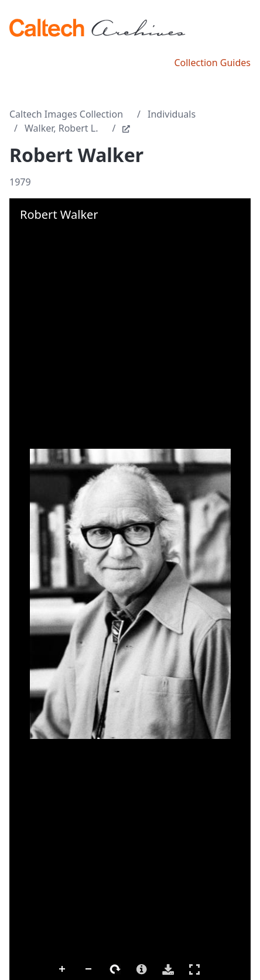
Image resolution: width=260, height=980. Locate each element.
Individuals (172, 114)
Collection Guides (212, 63)
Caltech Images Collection (66, 114)
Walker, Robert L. (61, 128)
